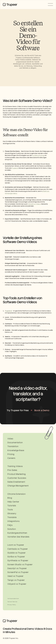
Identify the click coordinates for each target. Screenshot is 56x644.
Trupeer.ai (15, 168)
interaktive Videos (34, 204)
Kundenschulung (38, 155)
